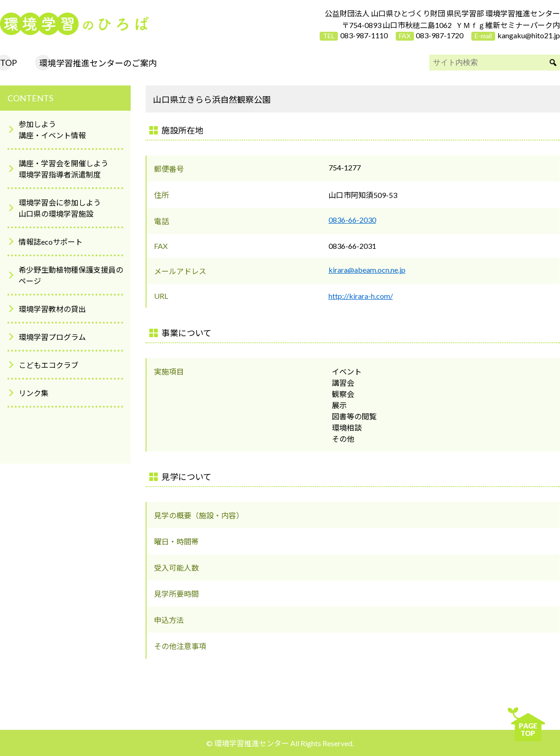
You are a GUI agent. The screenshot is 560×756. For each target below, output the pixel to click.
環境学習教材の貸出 (52, 309)
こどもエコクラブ (49, 365)
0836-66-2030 (352, 220)
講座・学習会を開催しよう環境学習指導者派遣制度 (63, 169)
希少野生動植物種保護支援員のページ (71, 275)
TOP (8, 63)
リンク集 (34, 393)
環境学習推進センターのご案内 (98, 63)
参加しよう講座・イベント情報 (52, 130)
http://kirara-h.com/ (361, 296)
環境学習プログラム (52, 337)
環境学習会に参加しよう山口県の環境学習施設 (60, 208)
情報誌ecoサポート (51, 242)
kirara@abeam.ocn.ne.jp (367, 270)
